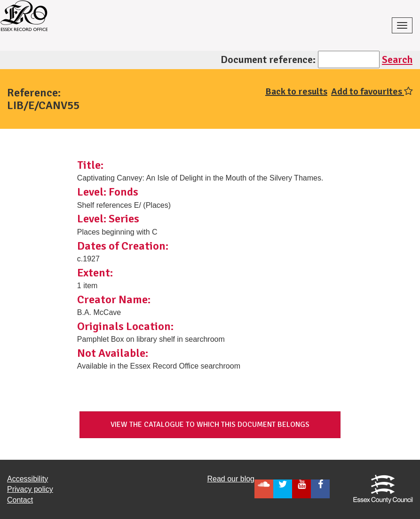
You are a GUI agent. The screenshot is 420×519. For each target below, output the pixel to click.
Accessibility (28, 479)
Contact (20, 500)
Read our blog (231, 479)
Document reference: (268, 59)
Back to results (296, 91)
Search (397, 59)
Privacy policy (30, 489)
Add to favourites (372, 91)
